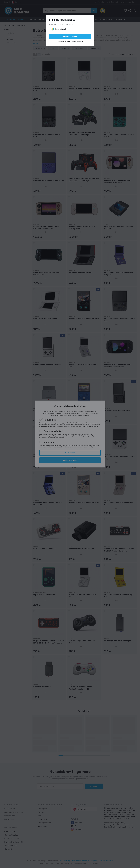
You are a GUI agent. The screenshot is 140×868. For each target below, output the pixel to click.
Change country (70, 36)
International (59, 29)
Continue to (70, 41)
